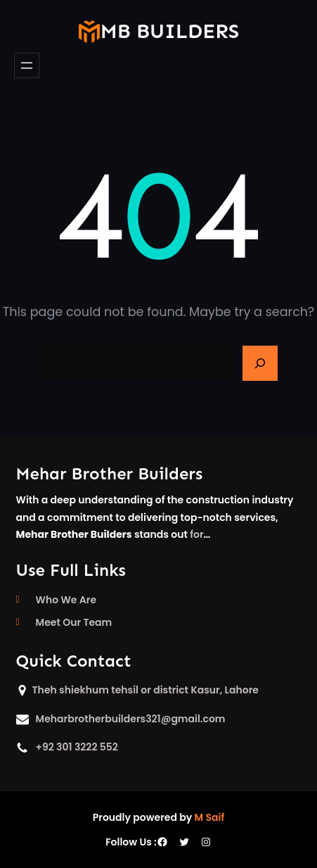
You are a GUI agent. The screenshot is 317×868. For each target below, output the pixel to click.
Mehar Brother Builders (110, 473)
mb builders (170, 31)
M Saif (210, 817)
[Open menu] (27, 65)
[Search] (260, 363)
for (196, 534)
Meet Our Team (74, 622)
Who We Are (66, 600)
